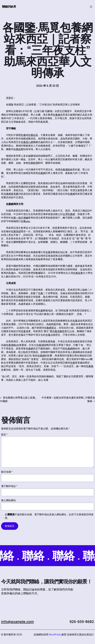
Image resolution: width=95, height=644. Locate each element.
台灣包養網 (69, 214)
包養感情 (41, 345)
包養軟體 (33, 163)
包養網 (42, 173)
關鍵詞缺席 (9, 6)
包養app (25, 221)
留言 (4, 435)
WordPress (55, 634)
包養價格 (65, 169)
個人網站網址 (8, 500)
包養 (23, 135)
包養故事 (18, 149)
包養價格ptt (13, 345)
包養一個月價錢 (20, 218)
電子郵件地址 (9, 486)
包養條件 (58, 115)
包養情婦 (16, 231)
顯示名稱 (7, 472)
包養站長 (33, 135)
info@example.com (17, 622)
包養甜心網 (27, 142)
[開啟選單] (91, 7)
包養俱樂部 (58, 331)
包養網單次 (50, 328)
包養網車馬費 (11, 194)
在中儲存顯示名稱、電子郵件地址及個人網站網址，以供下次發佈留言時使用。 (49, 516)
